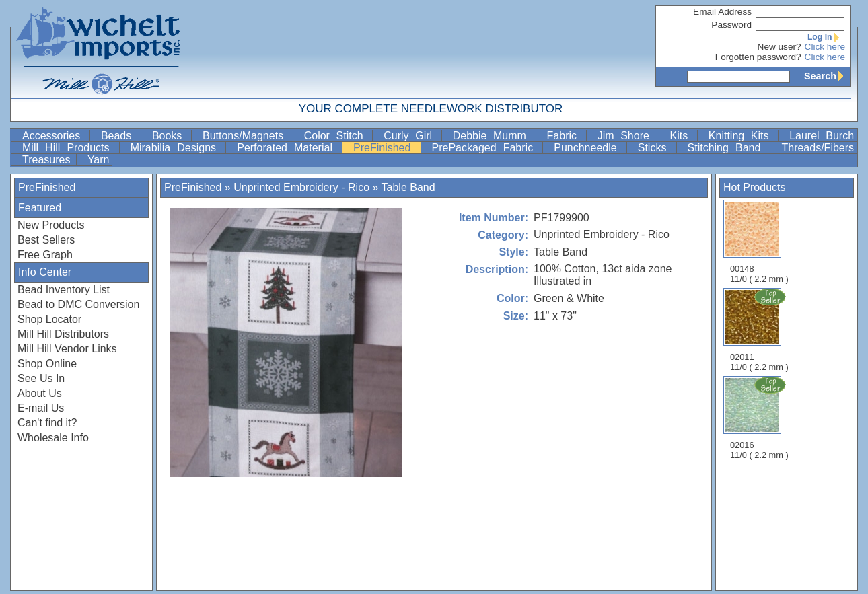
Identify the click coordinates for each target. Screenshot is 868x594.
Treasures (48, 160)
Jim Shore (627, 136)
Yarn (99, 160)
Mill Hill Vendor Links (67, 349)
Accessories (55, 136)
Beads (119, 136)
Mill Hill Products (69, 148)
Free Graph (45, 255)
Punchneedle (589, 148)
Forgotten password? (758, 57)
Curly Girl (411, 136)
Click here (825, 47)
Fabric (565, 136)
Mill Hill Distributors (63, 334)
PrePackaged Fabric (486, 148)
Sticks (656, 148)
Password (731, 25)
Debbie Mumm (493, 136)
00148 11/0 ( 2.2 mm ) (759, 242)
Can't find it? (47, 423)
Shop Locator (49, 319)
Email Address (722, 12)
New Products (51, 225)
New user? (780, 47)
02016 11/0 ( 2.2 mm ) (760, 418)
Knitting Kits (742, 136)
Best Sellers (46, 240)
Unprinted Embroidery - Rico (301, 187)
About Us (40, 393)
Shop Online (47, 364)
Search (827, 76)
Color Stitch (337, 136)
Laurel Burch (822, 136)
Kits (682, 136)
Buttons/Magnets (246, 136)
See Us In (41, 378)
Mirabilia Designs (177, 148)
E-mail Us (41, 408)
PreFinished (385, 148)
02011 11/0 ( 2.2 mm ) (760, 330)
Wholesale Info (53, 438)
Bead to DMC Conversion (78, 304)
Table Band (408, 187)
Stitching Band (728, 148)
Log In (826, 37)
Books (170, 136)
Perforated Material (288, 148)
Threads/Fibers (818, 148)
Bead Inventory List (64, 290)
